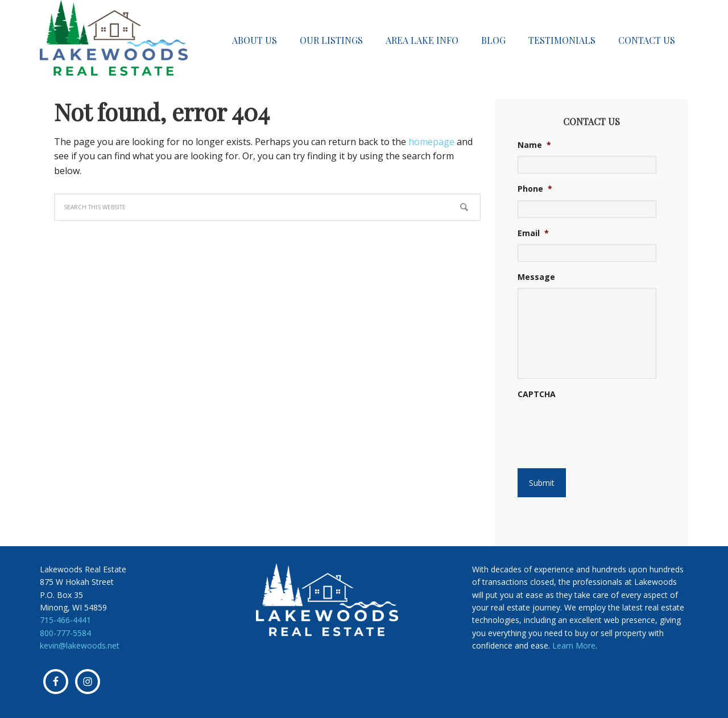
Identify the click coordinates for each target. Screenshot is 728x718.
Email (533, 233)
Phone (535, 189)
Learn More (574, 645)
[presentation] (587, 423)
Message (536, 277)
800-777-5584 (65, 633)
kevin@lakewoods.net (80, 645)
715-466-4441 (65, 620)
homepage (431, 142)
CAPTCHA (537, 394)
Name (534, 145)
